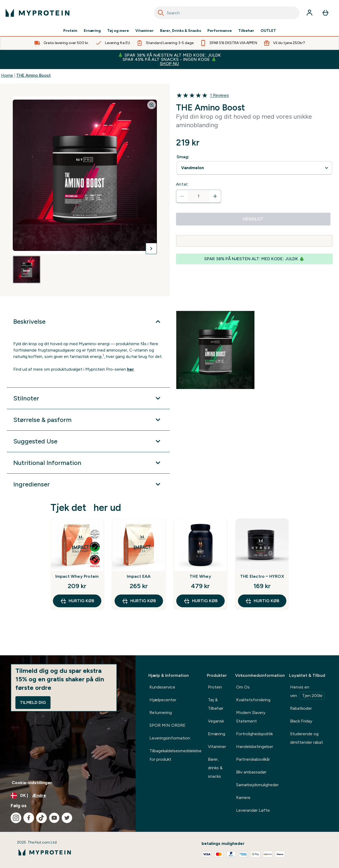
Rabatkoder (301, 708)
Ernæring (92, 31)
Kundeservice (162, 687)
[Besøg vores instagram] (16, 818)
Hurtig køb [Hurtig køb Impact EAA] (139, 601)
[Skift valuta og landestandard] (68, 796)
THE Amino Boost (34, 75)
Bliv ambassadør (251, 772)
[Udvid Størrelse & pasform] (88, 420)
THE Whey (200, 576)
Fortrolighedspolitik (254, 734)
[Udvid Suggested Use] (88, 441)
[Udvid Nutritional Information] (88, 463)
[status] (199, 196)
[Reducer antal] (182, 196)
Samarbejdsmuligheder (257, 785)
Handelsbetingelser (255, 747)
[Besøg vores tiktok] (41, 818)
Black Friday (301, 721)
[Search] (161, 13)
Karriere (243, 798)
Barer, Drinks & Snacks (181, 31)
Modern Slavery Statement (251, 717)
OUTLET (268, 31)
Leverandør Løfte (253, 810)
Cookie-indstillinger (32, 783)
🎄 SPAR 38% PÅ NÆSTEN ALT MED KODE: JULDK (169, 59)
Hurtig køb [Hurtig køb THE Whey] (200, 601)
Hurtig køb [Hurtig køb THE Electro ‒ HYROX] (262, 601)
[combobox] (227, 13)
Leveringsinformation (170, 738)
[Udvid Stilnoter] (88, 398)
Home (7, 75)
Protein (70, 31)
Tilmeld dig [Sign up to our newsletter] (33, 702)
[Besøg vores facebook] (29, 818)
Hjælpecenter (163, 700)
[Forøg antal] (215, 196)
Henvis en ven (307, 692)
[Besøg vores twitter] (67, 818)
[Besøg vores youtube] (54, 818)
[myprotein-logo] (37, 13)
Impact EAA (139, 576)
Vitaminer (145, 31)
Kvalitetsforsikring (253, 700)
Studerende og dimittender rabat (307, 738)
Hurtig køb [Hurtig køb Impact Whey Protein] (77, 601)
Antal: (182, 184)
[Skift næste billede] (151, 249)
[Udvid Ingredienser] (88, 484)
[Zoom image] (152, 105)
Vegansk (216, 721)
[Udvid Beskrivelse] (88, 322)
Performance (220, 31)
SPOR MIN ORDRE (168, 725)
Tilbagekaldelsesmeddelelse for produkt (175, 755)
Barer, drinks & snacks (215, 768)
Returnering (161, 713)
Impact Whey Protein (77, 576)
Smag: (183, 157)
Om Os (243, 687)
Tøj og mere (118, 31)
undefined (254, 168)
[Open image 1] (27, 270)
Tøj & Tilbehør (216, 704)
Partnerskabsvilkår (253, 759)
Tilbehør (246, 31)
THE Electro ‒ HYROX (262, 576)
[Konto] (309, 13)
